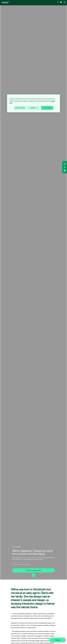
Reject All (33, 108)
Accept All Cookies (20, 108)
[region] (33, 103)
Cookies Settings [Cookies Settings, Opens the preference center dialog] (47, 108)
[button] (61, 2)
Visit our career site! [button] (34, 570)
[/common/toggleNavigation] (65, 2)
